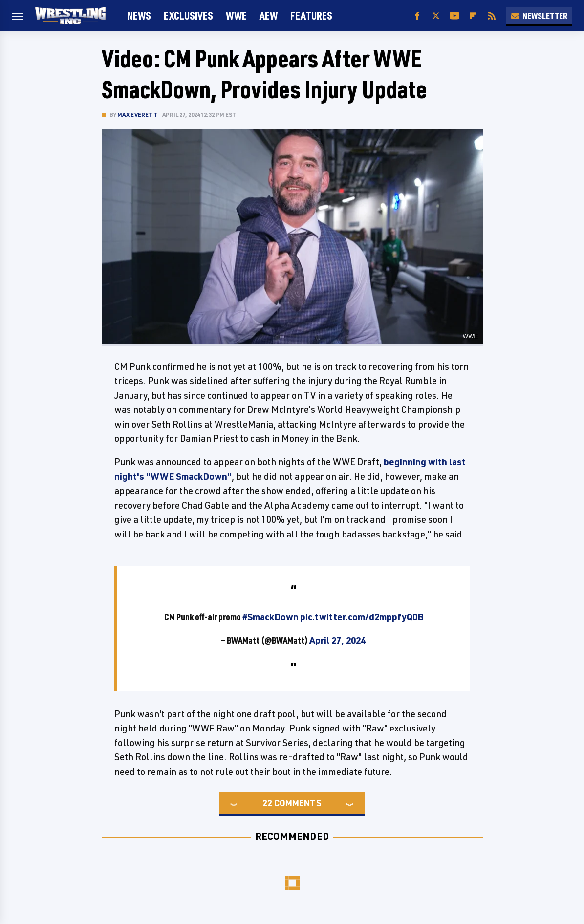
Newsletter (539, 16)
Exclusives (188, 15)
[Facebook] (417, 16)
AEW (269, 15)
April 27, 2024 (337, 640)
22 (267, 803)
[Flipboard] (473, 16)
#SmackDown (270, 617)
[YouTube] (454, 16)
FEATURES (311, 15)
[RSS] (492, 16)
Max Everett (137, 115)
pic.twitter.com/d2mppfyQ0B (362, 617)
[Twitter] (436, 16)
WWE (236, 15)
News (139, 15)
